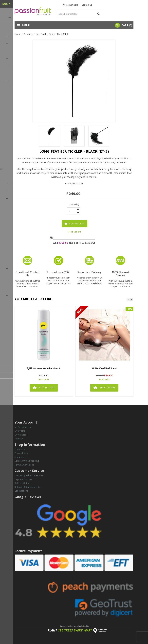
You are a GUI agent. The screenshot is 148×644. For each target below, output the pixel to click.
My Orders (20, 431)
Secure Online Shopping (27, 461)
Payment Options (23, 479)
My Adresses (21, 435)
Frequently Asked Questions (29, 475)
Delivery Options (23, 483)
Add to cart (74, 224)
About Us (19, 457)
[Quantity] (72, 211)
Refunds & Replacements (27, 487)
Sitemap (19, 439)
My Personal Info (23, 427)
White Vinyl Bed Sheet (104, 368)
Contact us (87, 5)
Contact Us (20, 449)
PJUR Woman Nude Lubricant (44, 368)
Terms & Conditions (24, 465)
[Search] (79, 14)
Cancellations (21, 491)
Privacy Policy (21, 453)
